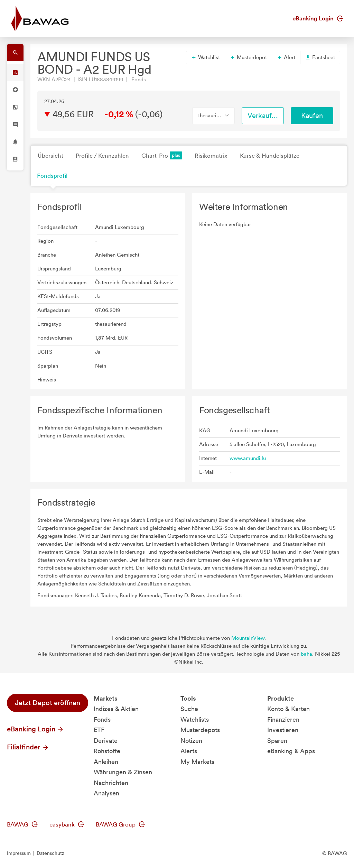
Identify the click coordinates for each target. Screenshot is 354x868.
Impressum (19, 853)
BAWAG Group (120, 824)
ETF (99, 730)
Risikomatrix (211, 156)
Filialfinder (28, 747)
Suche (189, 709)
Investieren (283, 730)
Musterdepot (248, 57)
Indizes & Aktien (116, 709)
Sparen (277, 741)
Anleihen (106, 762)
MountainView (248, 638)
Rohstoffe (107, 751)
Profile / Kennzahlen (102, 156)
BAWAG (22, 824)
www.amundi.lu (248, 458)
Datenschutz (50, 853)
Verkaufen (263, 116)
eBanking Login (318, 18)
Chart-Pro (162, 155)
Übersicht (50, 156)
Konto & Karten (288, 709)
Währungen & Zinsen (123, 772)
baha (306, 654)
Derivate (106, 741)
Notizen (191, 741)
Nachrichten (111, 783)
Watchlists (195, 719)
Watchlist (206, 57)
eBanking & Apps (291, 751)
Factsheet (320, 57)
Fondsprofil (52, 176)
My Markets (197, 762)
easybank (67, 824)
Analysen (106, 793)
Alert (286, 57)
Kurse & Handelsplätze (270, 156)
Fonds (102, 719)
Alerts (189, 751)
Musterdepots (200, 730)
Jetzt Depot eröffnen (48, 703)
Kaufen (312, 116)
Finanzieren (283, 719)
